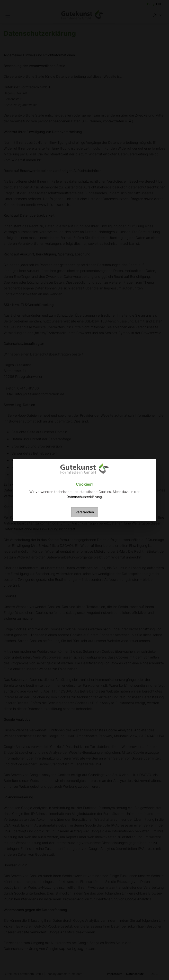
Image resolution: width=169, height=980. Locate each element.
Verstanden (85, 512)
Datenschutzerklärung (84, 497)
